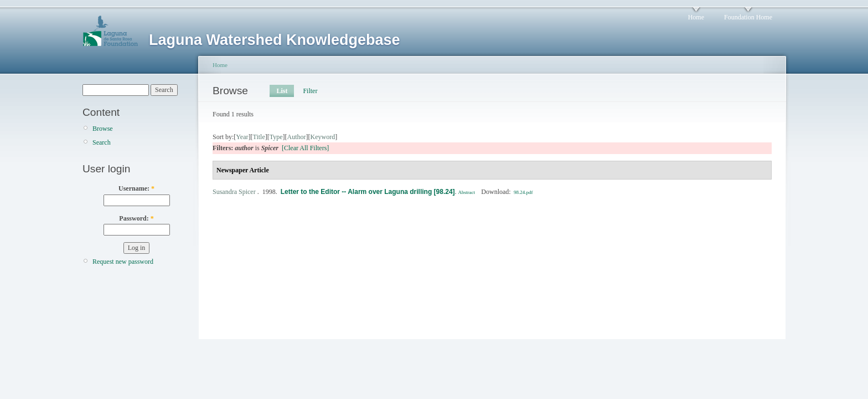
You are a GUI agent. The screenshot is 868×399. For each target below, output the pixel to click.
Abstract (467, 192)
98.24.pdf (523, 192)
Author (297, 137)
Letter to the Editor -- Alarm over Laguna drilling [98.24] (368, 192)
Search (102, 142)
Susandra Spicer (234, 192)
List (282, 91)
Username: (136, 188)
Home (696, 17)
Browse (103, 129)
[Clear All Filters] (305, 148)
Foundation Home (748, 17)
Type (276, 137)
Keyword (323, 137)
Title (259, 137)
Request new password (123, 262)
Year (242, 137)
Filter (310, 91)
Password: (136, 218)
